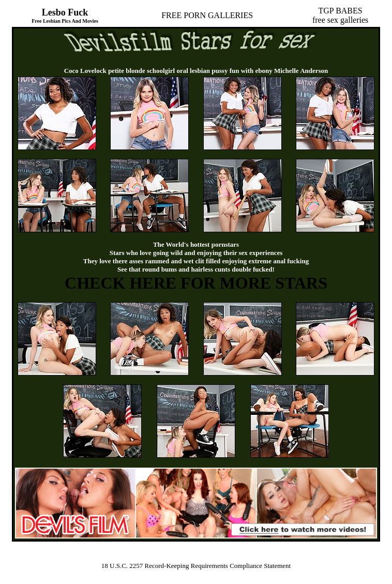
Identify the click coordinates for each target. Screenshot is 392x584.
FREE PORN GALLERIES (207, 15)
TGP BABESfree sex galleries (340, 15)
